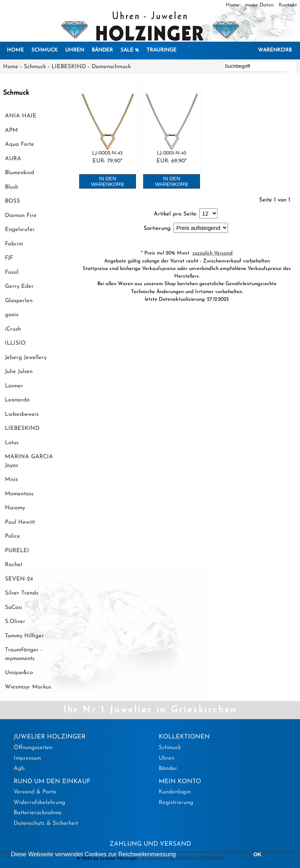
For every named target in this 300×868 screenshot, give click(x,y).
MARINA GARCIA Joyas (29, 461)
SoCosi (13, 608)
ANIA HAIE (21, 116)
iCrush (13, 329)
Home (233, 5)
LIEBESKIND (69, 67)
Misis (11, 480)
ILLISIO (15, 343)
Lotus (12, 443)
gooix (12, 315)
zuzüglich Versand (212, 253)
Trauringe (162, 50)
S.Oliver (15, 622)
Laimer (14, 386)
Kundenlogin (175, 792)
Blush (12, 187)
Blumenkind (20, 173)
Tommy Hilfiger (24, 636)
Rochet (14, 565)
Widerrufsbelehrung (39, 803)
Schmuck (45, 50)
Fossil (12, 272)
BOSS (12, 201)
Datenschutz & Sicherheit (46, 824)
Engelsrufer (20, 230)
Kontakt (288, 5)
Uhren (75, 50)
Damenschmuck (111, 67)
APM (11, 130)
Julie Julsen (19, 372)
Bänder (102, 50)
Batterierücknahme (38, 813)
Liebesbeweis (22, 414)
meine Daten (260, 5)
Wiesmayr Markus (28, 687)
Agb (19, 769)
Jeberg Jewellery (26, 358)
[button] (179, 855)
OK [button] (258, 854)
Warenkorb (275, 50)
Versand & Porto (35, 792)
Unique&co (19, 673)
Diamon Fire (21, 216)
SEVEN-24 (19, 579)
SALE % (130, 50)
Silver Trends (22, 593)
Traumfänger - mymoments (24, 654)
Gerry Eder (19, 286)
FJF (9, 258)
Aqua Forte (20, 144)
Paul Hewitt (20, 522)
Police (12, 536)
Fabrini (14, 244)
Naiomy (15, 508)
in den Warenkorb (108, 181)
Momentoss (19, 494)
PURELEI (17, 551)
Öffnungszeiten (33, 748)
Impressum (27, 758)
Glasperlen (19, 301)
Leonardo (17, 400)
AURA (13, 159)
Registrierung (176, 803)
